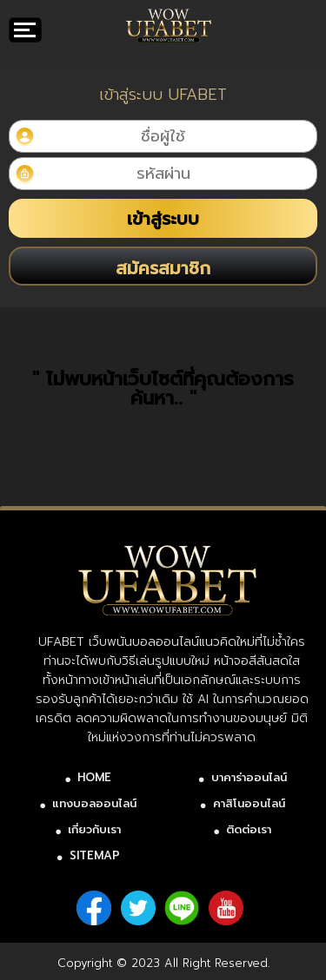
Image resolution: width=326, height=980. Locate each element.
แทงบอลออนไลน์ (94, 803)
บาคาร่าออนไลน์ (249, 777)
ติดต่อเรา (249, 829)
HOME (94, 777)
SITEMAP (95, 855)
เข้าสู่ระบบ (163, 219)
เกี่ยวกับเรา (94, 829)
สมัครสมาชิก (163, 268)
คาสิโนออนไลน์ (249, 803)
